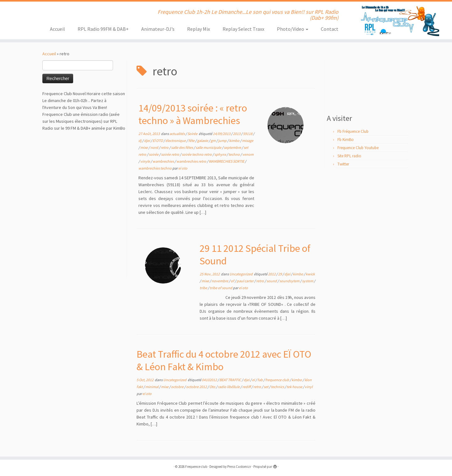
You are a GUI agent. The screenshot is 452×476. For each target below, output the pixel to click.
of (233, 281)
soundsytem (290, 281)
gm (213, 141)
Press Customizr (239, 467)
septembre (233, 147)
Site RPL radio (349, 156)
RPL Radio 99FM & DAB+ (103, 29)
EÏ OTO (158, 141)
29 (280, 274)
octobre (178, 387)
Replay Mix (199, 29)
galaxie (203, 141)
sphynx (221, 154)
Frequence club (196, 467)
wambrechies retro (192, 161)
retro (165, 147)
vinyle (145, 161)
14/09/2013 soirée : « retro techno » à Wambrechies (193, 114)
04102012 (210, 380)
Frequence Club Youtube (358, 148)
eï (254, 380)
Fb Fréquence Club (353, 131)
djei (147, 141)
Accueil (57, 29)
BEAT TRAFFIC (231, 380)
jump (223, 141)
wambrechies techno (155, 168)
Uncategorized (241, 274)
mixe (144, 147)
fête (192, 141)
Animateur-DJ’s (158, 29)
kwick (310, 274)
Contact (330, 29)
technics (278, 387)
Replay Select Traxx (243, 29)
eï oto (183, 168)
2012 (272, 274)
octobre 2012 (197, 387)
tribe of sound (221, 288)
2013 (237, 134)
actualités (178, 134)
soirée (154, 154)
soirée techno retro (197, 154)
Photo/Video (293, 29)
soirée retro (170, 154)
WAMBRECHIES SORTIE (227, 161)
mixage (248, 141)
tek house (295, 387)
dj (140, 141)
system (308, 281)
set (266, 387)
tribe (204, 288)
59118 (248, 134)
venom (248, 154)
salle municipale (209, 147)
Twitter (343, 164)
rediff (247, 387)
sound (272, 281)
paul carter (245, 281)
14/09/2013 (222, 134)
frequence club (277, 380)
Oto (213, 387)
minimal (152, 387)
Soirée (193, 134)
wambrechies (164, 161)
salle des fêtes (182, 147)
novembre (220, 281)
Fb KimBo (346, 140)
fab (260, 380)
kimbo (235, 141)
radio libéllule (229, 387)
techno (234, 154)
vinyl (309, 387)
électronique (176, 141)
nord (155, 147)
